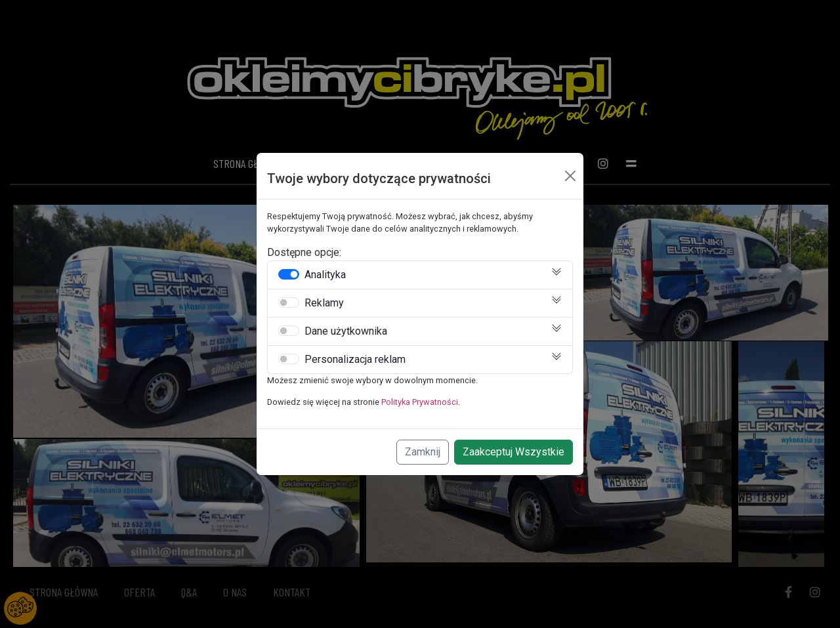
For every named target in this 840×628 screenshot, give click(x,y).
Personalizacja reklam (355, 360)
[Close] (570, 176)
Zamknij (423, 452)
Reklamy (324, 303)
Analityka (325, 275)
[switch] (289, 274)
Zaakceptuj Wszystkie (514, 452)
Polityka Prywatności (420, 402)
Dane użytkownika (346, 331)
